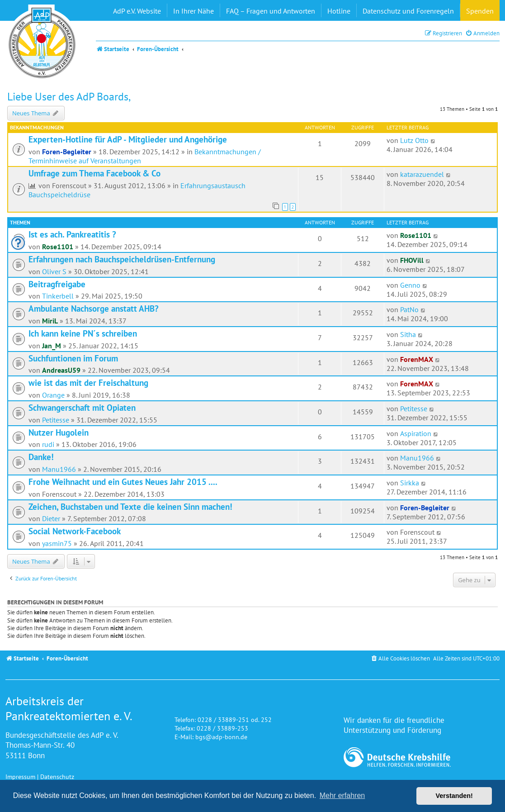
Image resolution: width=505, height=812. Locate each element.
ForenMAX (417, 359)
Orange (53, 395)
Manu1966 (59, 469)
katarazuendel (422, 174)
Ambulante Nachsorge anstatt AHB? (94, 309)
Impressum (20, 776)
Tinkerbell (58, 296)
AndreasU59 (61, 370)
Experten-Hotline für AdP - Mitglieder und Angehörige (128, 139)
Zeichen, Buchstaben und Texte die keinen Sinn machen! (130, 507)
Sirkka (410, 483)
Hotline (339, 11)
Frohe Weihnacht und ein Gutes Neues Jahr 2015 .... (123, 482)
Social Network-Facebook (75, 531)
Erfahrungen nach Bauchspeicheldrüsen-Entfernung (122, 259)
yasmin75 (57, 543)
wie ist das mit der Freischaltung (88, 383)
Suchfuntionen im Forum (73, 358)
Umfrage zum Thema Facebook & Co (94, 173)
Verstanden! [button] (454, 796)
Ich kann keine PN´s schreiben (83, 333)
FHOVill (412, 260)
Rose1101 (58, 247)
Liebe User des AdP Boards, (69, 97)
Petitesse (56, 420)
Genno (410, 285)
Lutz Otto (414, 140)
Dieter (51, 518)
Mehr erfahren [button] (342, 795)
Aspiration (416, 433)
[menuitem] (482, 33)
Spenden (480, 11)
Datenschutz (57, 776)
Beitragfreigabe (57, 284)
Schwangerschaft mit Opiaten (82, 408)
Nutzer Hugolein (59, 432)
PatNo (409, 309)
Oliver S (54, 271)
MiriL (50, 321)
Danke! (41, 457)
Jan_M (52, 346)
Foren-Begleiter (67, 152)
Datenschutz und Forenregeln (408, 11)
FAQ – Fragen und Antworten (271, 11)
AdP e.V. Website (137, 11)
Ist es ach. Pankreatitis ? (72, 234)
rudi (48, 444)
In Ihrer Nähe (194, 11)
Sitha (408, 334)
